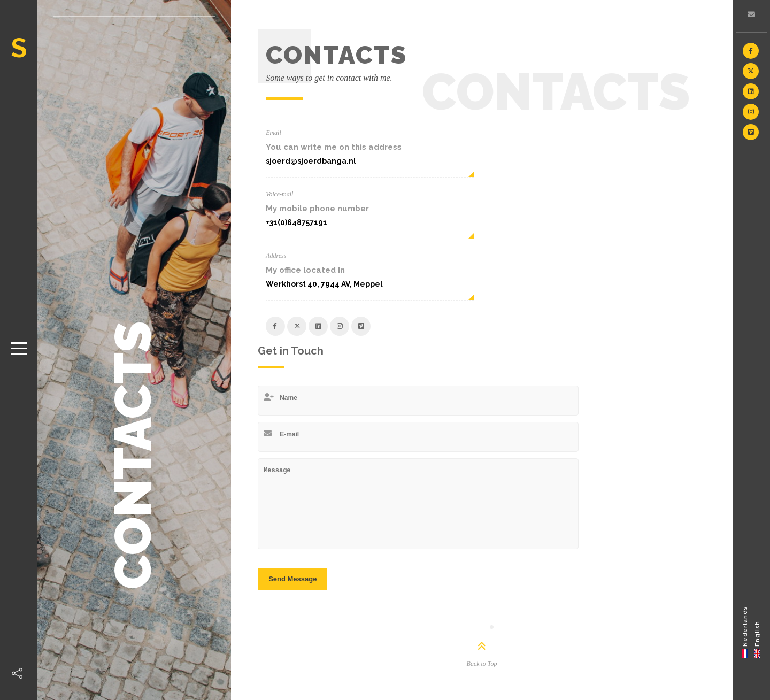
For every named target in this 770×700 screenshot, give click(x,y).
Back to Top (482, 664)
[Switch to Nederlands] (745, 632)
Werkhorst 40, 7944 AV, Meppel (324, 284)
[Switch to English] (757, 632)
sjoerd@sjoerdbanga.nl (311, 161)
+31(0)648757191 (297, 222)
